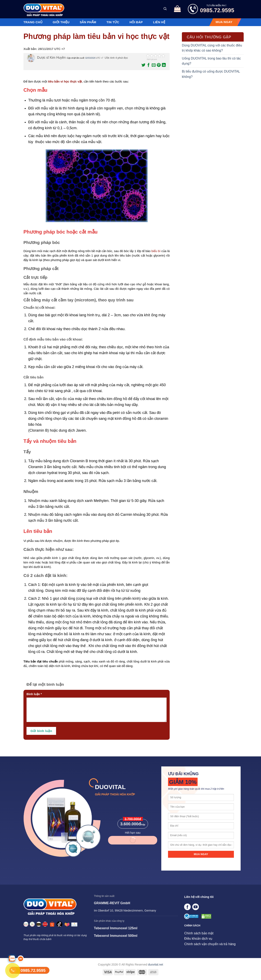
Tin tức (113, 22)
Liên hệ (159, 22)
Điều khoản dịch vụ (198, 939)
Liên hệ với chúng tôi (199, 897)
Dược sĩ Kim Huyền (51, 58)
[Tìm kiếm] (165, 9)
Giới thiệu (61, 22)
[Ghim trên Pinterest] (158, 65)
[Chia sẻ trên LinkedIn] (164, 65)
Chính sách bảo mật (199, 933)
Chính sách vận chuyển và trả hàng (210, 944)
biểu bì (156, 251)
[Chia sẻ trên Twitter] (143, 65)
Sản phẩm (88, 22)
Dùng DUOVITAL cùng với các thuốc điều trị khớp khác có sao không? (212, 48)
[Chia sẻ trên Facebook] (148, 65)
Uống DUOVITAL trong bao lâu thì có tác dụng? (211, 61)
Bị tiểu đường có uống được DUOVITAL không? (211, 74)
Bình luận (34, 694)
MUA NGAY (224, 22)
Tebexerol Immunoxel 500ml (116, 936)
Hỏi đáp (136, 22)
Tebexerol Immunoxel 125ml (116, 928)
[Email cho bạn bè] (153, 65)
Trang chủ (33, 22)
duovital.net (156, 965)
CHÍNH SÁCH (192, 926)
